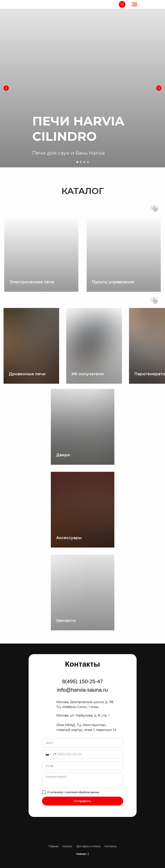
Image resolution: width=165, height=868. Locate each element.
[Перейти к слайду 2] (81, 162)
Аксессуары (69, 538)
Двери (63, 455)
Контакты (110, 846)
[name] (83, 743)
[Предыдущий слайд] (6, 88)
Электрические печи (32, 282)
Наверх (82, 854)
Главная (53, 846)
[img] (7, 4)
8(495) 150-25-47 (83, 681)
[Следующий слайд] (159, 88)
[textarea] (83, 780)
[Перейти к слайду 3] (84, 162)
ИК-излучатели (88, 374)
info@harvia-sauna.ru (82, 690)
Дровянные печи (27, 374)
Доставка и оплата (88, 846)
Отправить (83, 801)
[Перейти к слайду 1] (77, 162)
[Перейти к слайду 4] (88, 162)
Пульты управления (113, 282)
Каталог (67, 846)
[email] (83, 766)
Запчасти (66, 621)
